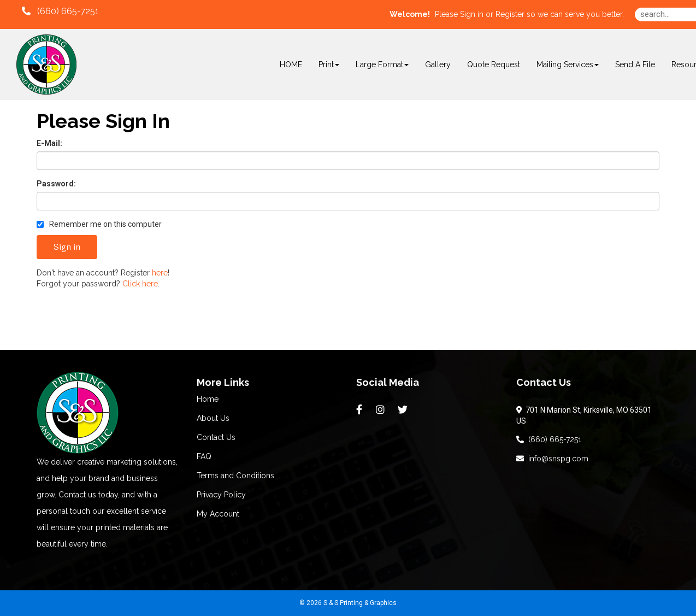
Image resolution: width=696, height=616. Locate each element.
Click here (140, 284)
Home (208, 399)
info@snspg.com (552, 459)
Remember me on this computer (99, 224)
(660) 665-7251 (549, 439)
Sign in (472, 14)
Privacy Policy (221, 495)
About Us (213, 418)
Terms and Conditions (235, 476)
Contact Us (216, 437)
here (160, 273)
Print (329, 64)
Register (510, 14)
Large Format (382, 64)
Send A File (635, 64)
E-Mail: (49, 143)
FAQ (204, 456)
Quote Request (494, 64)
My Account (218, 514)
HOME (291, 64)
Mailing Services (568, 64)
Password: (56, 184)
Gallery (438, 64)
